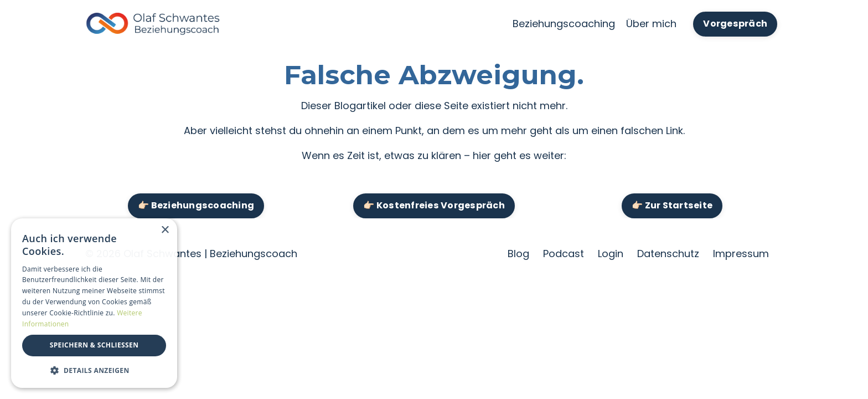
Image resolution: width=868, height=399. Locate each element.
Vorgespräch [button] (735, 24)
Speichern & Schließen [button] (94, 345)
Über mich (651, 24)
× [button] (165, 230)
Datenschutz (668, 254)
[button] (94, 370)
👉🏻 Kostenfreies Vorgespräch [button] (434, 205)
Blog (518, 254)
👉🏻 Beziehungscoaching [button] (196, 205)
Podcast (564, 254)
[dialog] (94, 303)
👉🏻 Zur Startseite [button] (672, 205)
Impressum (741, 254)
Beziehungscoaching (564, 24)
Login (611, 254)
